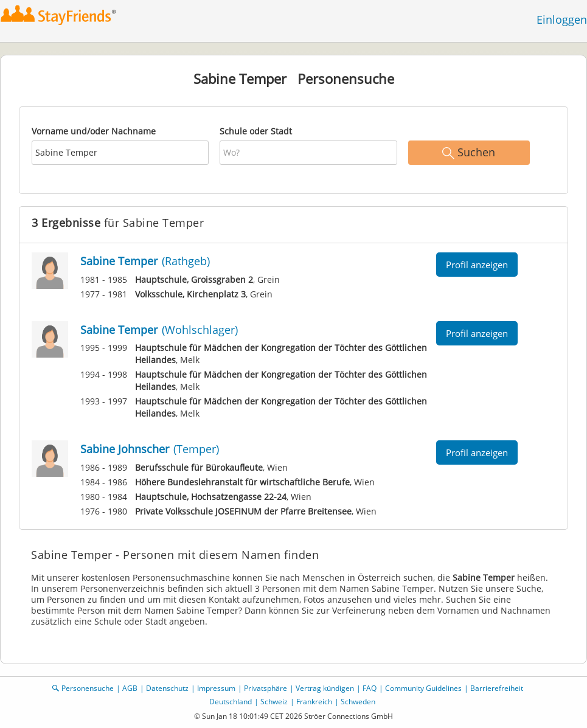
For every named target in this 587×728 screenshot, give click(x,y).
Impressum (216, 688)
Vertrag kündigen (325, 688)
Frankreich (314, 702)
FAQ (370, 688)
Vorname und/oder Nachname (94, 131)
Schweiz (274, 702)
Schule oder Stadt (256, 131)
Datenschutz (167, 688)
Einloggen (562, 19)
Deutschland (231, 702)
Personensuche (88, 688)
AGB (130, 688)
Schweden (358, 702)
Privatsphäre (266, 688)
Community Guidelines (423, 688)
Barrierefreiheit (497, 688)
